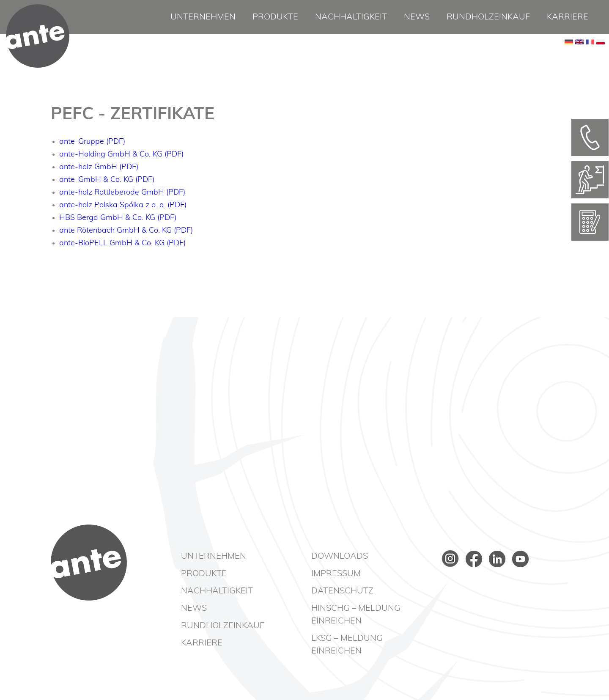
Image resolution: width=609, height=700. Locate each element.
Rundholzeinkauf (488, 17)
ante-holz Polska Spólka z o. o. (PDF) (123, 205)
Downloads (340, 556)
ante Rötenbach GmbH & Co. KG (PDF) (126, 231)
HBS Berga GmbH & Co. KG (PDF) (118, 218)
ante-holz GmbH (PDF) (99, 167)
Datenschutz (342, 591)
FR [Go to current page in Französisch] (590, 55)
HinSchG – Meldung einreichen (356, 615)
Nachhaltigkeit (351, 17)
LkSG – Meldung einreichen (347, 645)
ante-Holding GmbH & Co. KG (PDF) (121, 154)
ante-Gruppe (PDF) (92, 142)
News (417, 17)
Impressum (336, 574)
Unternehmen (203, 17)
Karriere (568, 17)
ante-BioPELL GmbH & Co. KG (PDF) (122, 243)
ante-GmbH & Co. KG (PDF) (107, 180)
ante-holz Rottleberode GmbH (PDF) (122, 192)
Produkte (275, 17)
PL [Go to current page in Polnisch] (601, 55)
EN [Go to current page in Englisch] (579, 55)
